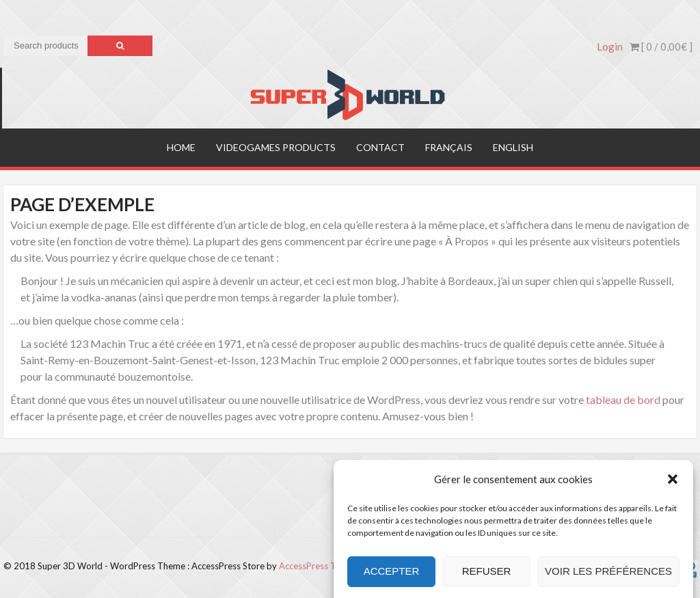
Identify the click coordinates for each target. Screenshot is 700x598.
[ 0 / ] (661, 46)
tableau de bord (623, 399)
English (513, 147)
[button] (673, 487)
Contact (380, 147)
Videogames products (276, 147)
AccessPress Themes (321, 566)
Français (449, 147)
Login (610, 46)
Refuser (487, 579)
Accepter (392, 579)
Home (181, 147)
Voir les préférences (608, 579)
